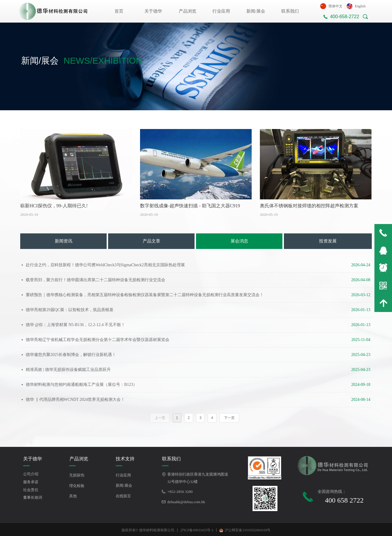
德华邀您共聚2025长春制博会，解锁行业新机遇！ (71, 355)
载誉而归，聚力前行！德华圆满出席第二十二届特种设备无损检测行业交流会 (96, 280)
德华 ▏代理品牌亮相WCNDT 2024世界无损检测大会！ (75, 400)
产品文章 (151, 241)
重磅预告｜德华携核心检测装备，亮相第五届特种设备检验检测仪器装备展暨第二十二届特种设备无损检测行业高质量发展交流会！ (145, 295)
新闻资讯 (64, 241)
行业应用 (221, 11)
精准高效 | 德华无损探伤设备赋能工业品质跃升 (68, 370)
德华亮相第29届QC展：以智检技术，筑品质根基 (70, 310)
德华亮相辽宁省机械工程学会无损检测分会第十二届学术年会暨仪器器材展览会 (98, 340)
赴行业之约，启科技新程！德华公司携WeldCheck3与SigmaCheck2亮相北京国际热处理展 (105, 265)
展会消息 (239, 241)
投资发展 (328, 241)
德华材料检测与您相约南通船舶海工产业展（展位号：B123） (81, 385)
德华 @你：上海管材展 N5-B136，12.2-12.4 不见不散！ (75, 325)
